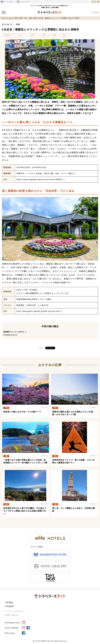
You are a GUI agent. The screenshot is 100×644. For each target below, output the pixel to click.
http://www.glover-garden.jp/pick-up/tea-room (38, 311)
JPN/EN (95, 12)
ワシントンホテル (7, 2)
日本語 (10, 602)
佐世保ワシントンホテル (14, 35)
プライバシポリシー (15, 611)
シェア (41, 348)
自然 (54, 35)
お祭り (33, 35)
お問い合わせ (12, 615)
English (10, 606)
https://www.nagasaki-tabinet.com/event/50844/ (39, 180)
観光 (64, 35)
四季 (44, 35)
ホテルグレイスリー (24, 2)
